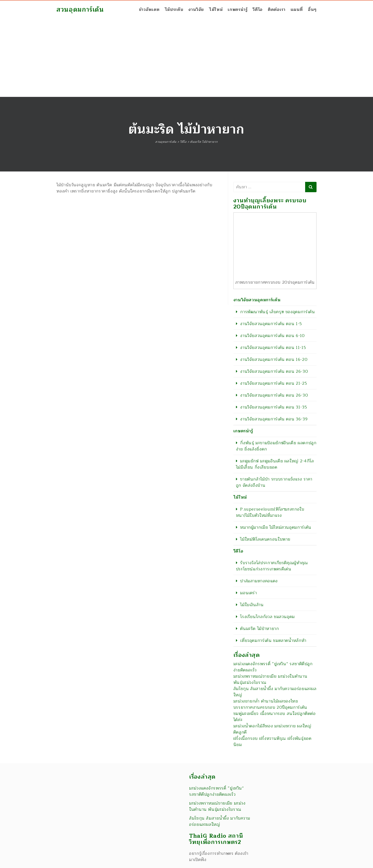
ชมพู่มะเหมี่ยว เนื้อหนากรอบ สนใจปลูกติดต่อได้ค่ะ (275, 717)
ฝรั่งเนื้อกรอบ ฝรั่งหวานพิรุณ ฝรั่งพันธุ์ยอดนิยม (272, 742)
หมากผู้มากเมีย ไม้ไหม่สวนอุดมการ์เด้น (276, 527)
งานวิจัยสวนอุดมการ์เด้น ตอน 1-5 (271, 324)
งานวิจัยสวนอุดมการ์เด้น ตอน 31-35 (274, 407)
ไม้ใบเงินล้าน (252, 605)
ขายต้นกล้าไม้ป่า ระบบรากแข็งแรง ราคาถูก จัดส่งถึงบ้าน (274, 482)
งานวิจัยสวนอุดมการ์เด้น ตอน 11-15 (273, 348)
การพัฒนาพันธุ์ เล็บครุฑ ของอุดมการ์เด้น (277, 312)
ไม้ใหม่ (216, 10)
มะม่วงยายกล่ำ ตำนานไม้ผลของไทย (266, 701)
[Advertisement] (187, 58)
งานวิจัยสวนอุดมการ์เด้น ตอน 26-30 (274, 371)
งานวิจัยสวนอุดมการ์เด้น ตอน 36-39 (274, 419)
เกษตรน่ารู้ (238, 10)
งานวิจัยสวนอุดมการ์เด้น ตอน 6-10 (272, 336)
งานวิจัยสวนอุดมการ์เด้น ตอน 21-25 (274, 383)
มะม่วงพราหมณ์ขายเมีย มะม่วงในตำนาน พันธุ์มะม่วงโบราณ (270, 679)
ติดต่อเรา (277, 10)
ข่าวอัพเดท (149, 10)
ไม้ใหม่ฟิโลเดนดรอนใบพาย (265, 539)
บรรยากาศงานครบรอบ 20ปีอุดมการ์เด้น (270, 707)
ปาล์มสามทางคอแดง (259, 581)
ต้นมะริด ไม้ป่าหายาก (259, 629)
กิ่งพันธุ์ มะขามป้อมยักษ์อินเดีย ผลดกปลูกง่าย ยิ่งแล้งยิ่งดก (276, 446)
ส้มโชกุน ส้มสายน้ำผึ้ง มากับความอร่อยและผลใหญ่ (275, 692)
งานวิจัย (196, 10)
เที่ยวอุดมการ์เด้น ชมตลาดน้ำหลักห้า (273, 641)
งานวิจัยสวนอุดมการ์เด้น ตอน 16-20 (274, 360)
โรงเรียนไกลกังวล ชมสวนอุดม (267, 617)
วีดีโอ (258, 10)
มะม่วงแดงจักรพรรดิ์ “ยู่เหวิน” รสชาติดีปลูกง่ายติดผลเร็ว (273, 667)
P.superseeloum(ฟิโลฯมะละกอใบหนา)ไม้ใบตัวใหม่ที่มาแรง (270, 512)
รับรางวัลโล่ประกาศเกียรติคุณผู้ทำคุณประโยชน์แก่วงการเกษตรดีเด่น (272, 566)
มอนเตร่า (248, 593)
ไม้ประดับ (174, 10)
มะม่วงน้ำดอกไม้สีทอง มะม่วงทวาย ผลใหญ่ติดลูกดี (272, 729)
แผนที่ (297, 10)
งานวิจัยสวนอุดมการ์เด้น (257, 300)
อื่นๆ (312, 10)
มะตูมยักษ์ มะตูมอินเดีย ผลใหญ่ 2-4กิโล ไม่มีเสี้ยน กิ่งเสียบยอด (275, 464)
